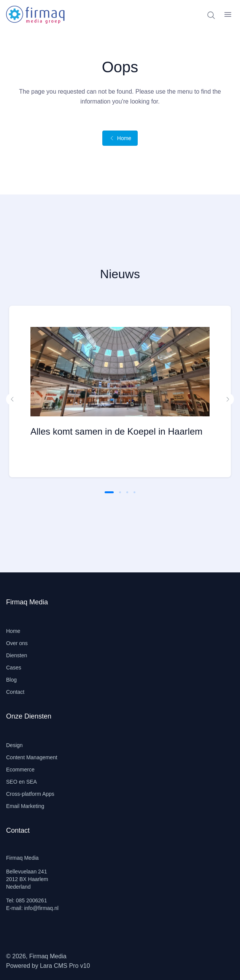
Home (120, 138)
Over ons (17, 643)
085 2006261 (32, 900)
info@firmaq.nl (41, 908)
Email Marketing (25, 806)
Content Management (32, 757)
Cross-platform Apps (30, 794)
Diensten (17, 655)
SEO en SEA (21, 782)
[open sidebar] (228, 14)
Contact (15, 692)
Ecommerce (20, 770)
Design (14, 745)
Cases (14, 668)
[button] (12, 399)
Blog (11, 680)
